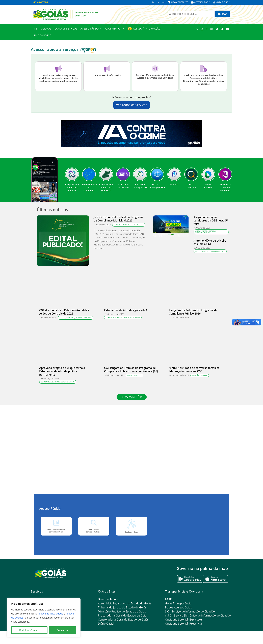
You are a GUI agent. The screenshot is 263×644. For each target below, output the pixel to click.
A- (153, 2)
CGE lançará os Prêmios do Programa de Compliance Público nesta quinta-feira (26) (131, 370)
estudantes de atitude (122, 317)
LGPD (169, 599)
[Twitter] (217, 29)
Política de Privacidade (51, 614)
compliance (126, 225)
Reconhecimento (202, 233)
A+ (164, 2)
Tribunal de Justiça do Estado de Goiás (122, 607)
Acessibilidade (202, 2)
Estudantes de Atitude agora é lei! (125, 310)
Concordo (62, 630)
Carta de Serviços (66, 29)
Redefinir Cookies (29, 630)
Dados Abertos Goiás (178, 607)
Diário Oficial (106, 624)
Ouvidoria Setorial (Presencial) (184, 624)
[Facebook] (207, 29)
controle (70, 318)
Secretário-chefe (218, 251)
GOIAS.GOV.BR (41, 2)
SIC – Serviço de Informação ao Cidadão (190, 611)
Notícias (135, 225)
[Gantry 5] (51, 573)
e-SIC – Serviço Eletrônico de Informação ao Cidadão (198, 615)
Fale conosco (43, 35)
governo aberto (68, 382)
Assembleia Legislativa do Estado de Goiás (125, 603)
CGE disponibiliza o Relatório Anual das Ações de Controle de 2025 (64, 312)
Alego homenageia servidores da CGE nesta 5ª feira (211, 220)
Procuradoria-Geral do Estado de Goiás (123, 615)
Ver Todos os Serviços (132, 105)
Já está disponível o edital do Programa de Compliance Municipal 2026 (119, 219)
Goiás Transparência (178, 603)
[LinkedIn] (227, 29)
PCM (142, 225)
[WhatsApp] (197, 29)
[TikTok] (222, 29)
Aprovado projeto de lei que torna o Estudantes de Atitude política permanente (62, 371)
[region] (44, 618)
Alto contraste (179, 2)
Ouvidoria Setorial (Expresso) (183, 620)
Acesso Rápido (91, 29)
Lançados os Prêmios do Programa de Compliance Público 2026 (193, 312)
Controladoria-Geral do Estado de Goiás (123, 620)
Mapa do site (223, 2)
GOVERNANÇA (115, 29)
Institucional (42, 29)
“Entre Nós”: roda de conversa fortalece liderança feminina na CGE (194, 370)
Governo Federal (109, 599)
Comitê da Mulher (200, 375)
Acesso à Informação (147, 29)
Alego (198, 231)
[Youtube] (202, 29)
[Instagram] (212, 29)
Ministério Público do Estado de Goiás (122, 611)
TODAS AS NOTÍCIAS (132, 397)
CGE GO (117, 225)
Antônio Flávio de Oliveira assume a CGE (210, 242)
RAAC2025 (88, 318)
